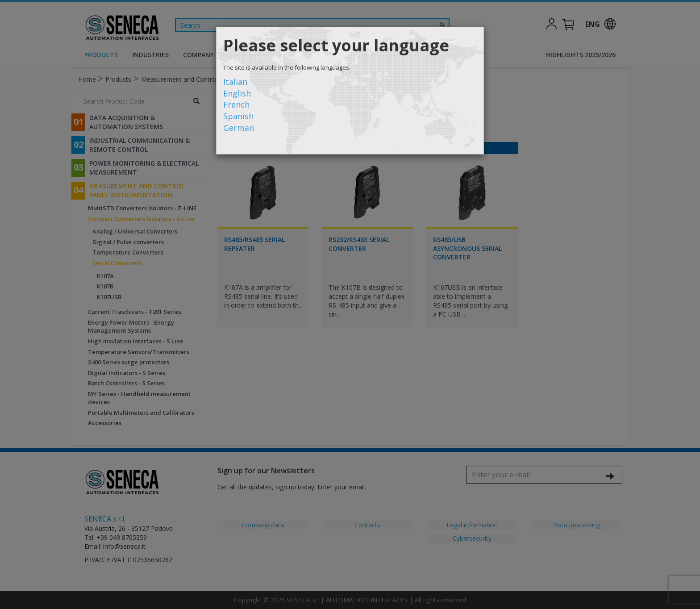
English (237, 93)
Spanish (238, 116)
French (236, 104)
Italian (235, 82)
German (239, 128)
